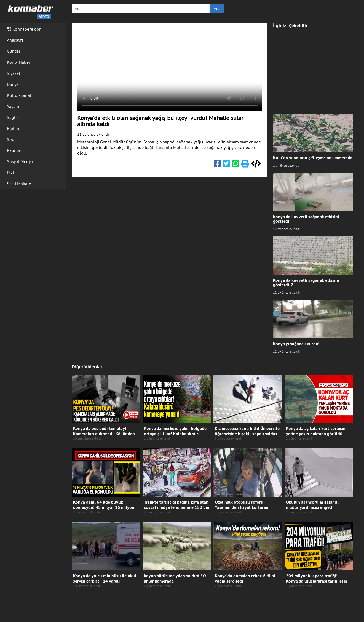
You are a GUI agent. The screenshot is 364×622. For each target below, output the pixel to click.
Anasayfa (15, 40)
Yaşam (13, 106)
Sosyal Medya (20, 161)
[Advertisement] (313, 68)
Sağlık (13, 117)
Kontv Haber (18, 62)
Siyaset (14, 73)
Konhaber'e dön (24, 29)
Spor (11, 139)
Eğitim (13, 128)
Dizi (10, 172)
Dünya (13, 84)
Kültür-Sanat (19, 95)
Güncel (14, 51)
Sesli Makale (19, 184)
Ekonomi (15, 150)
